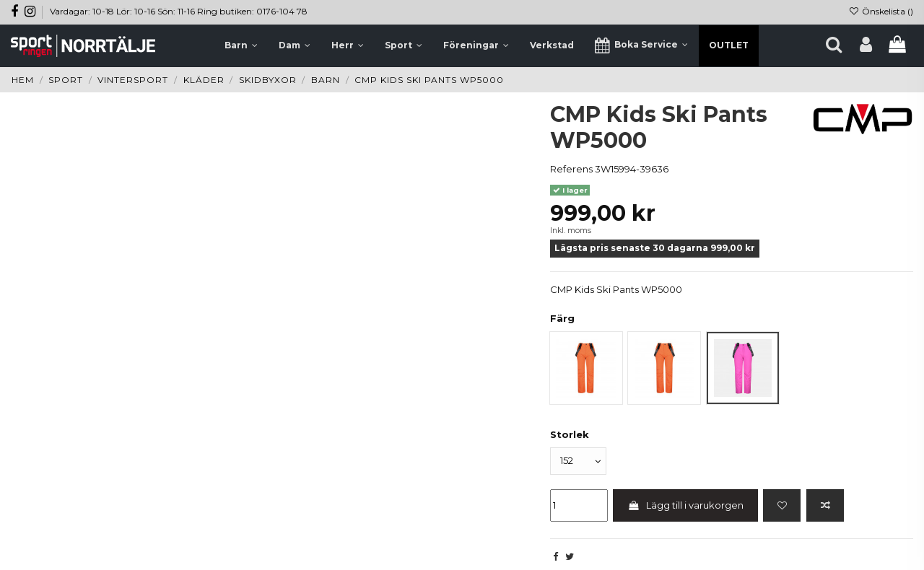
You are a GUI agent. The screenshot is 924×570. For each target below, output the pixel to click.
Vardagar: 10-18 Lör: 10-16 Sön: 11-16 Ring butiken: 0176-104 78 (179, 11)
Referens (571, 169)
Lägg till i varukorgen (685, 505)
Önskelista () (881, 11)
